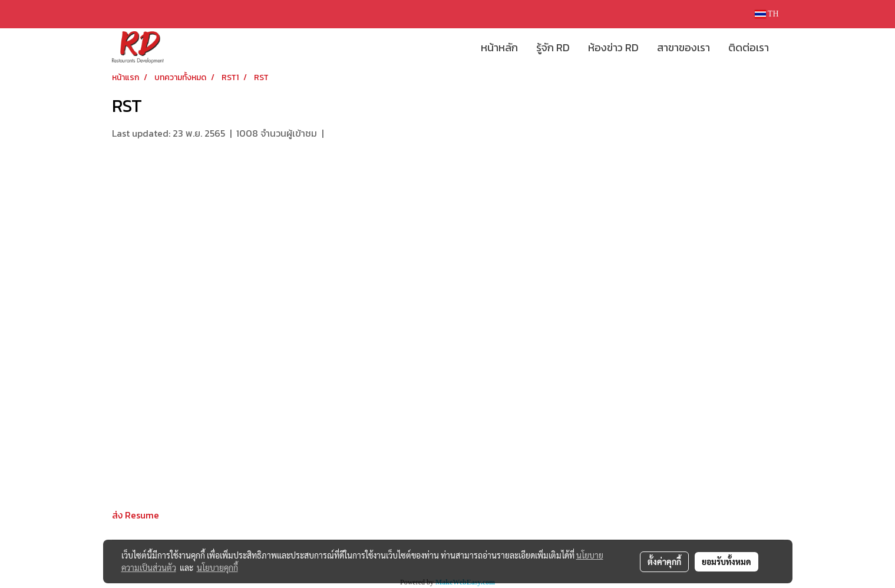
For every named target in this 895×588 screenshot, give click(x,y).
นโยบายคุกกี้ (217, 567)
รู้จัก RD (553, 47)
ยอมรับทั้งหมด (726, 561)
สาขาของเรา (683, 47)
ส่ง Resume (136, 515)
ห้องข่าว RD (613, 47)
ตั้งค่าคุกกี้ (664, 561)
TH (767, 14)
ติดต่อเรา (749, 47)
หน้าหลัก (499, 47)
